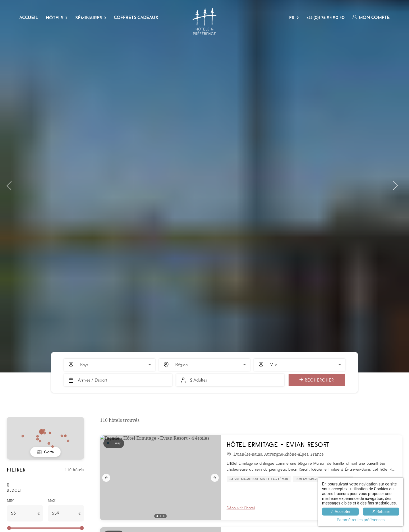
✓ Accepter (340, 512)
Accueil (29, 17)
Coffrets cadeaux (136, 17)
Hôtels (55, 18)
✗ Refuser (381, 512)
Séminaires (89, 18)
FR (292, 18)
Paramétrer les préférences (361, 520)
